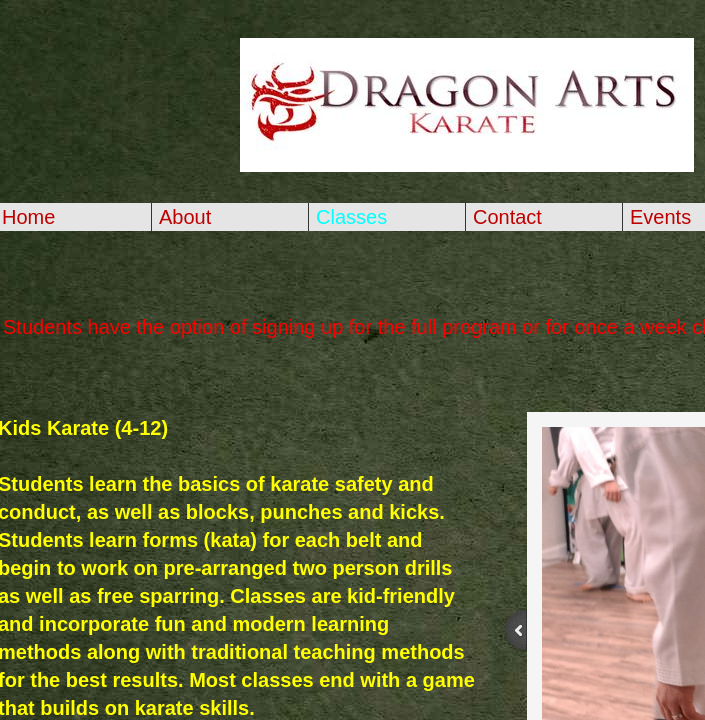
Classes (351, 217)
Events (660, 217)
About (185, 217)
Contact (507, 217)
